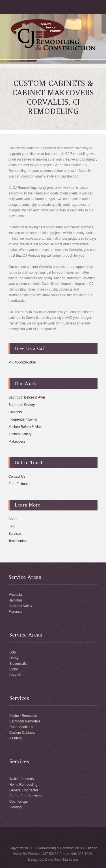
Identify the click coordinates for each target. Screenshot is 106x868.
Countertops (19, 802)
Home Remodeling (23, 785)
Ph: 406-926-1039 (22, 362)
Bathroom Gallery (22, 405)
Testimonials (18, 541)
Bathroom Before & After (27, 397)
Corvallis (16, 675)
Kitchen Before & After (25, 427)
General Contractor (24, 790)
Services (15, 534)
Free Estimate (19, 484)
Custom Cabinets (22, 733)
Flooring (15, 807)
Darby (14, 658)
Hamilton (15, 600)
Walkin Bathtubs (21, 779)
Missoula (15, 595)
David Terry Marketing (61, 860)
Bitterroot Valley (20, 606)
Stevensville (18, 664)
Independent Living (23, 419)
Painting (15, 738)
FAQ (12, 526)
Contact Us (17, 477)
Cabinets (15, 412)
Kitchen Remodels (23, 716)
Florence (15, 612)
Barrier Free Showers (25, 796)
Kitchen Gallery (20, 434)
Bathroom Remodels (25, 721)
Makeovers (17, 441)
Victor (14, 669)
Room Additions (21, 727)
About (13, 519)
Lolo (13, 652)
